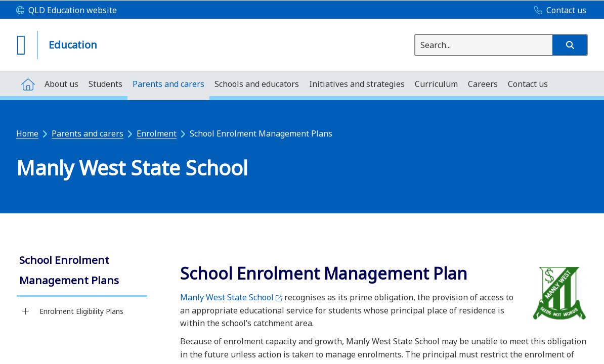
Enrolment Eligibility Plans (81, 311)
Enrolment (157, 133)
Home (27, 133)
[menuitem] (28, 84)
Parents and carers (88, 133)
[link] (82, 271)
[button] (570, 45)
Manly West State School (231, 297)
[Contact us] (558, 11)
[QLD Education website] (67, 11)
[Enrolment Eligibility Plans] (26, 311)
